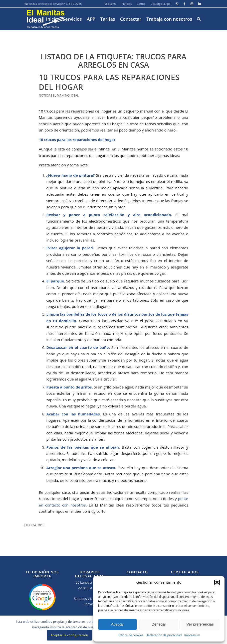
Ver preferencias (200, 624)
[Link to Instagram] (192, 4)
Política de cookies (130, 635)
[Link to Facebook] (184, 4)
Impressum (192, 635)
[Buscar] (199, 19)
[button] (217, 582)
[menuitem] (111, 4)
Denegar (159, 624)
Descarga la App (161, 4)
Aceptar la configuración (69, 635)
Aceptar (118, 624)
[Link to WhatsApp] (177, 4)
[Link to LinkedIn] (200, 4)
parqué (57, 281)
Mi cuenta (111, 4)
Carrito (141, 4)
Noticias (127, 4)
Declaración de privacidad (164, 635)
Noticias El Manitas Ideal (59, 95)
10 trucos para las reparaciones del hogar (109, 82)
